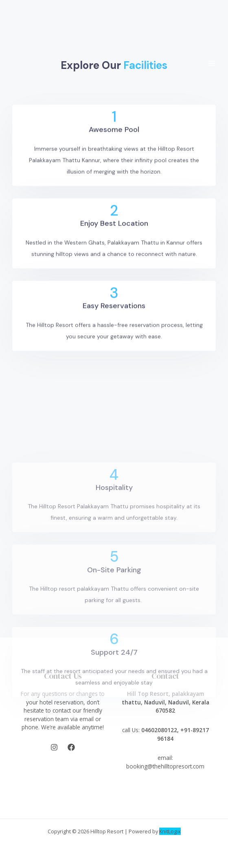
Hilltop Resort (107, 831)
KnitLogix (170, 831)
